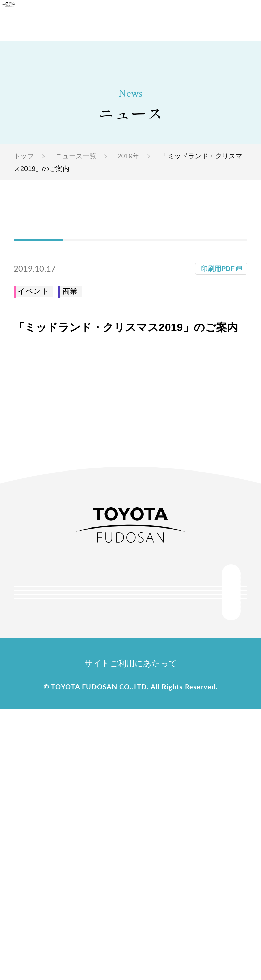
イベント (33, 291)
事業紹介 (122, 744)
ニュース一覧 (76, 156)
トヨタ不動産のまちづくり (134, 650)
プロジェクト (134, 681)
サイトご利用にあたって (131, 934)
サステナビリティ (122, 775)
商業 (70, 291)
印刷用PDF (218, 269)
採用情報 (122, 837)
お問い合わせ (134, 868)
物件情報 (134, 712)
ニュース (134, 806)
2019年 (128, 156)
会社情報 (122, 619)
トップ (24, 156)
